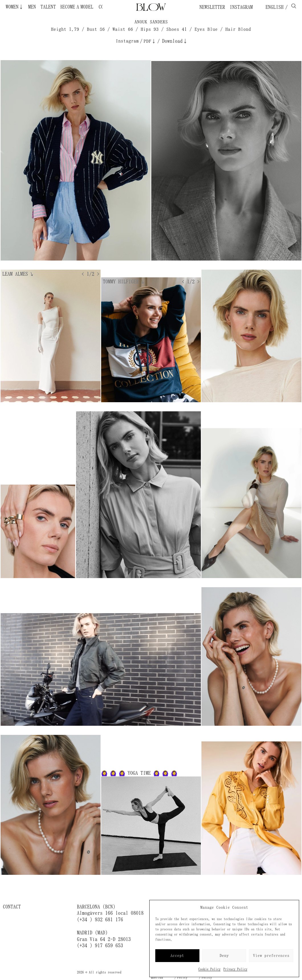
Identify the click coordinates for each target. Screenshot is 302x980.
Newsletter (212, 7)
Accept (177, 956)
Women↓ (15, 7)
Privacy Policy (235, 969)
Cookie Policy (209, 969)
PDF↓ (150, 41)
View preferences (271, 956)
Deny (224, 956)
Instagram (241, 7)
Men (32, 7)
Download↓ (175, 41)
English (273, 7)
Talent (48, 7)
